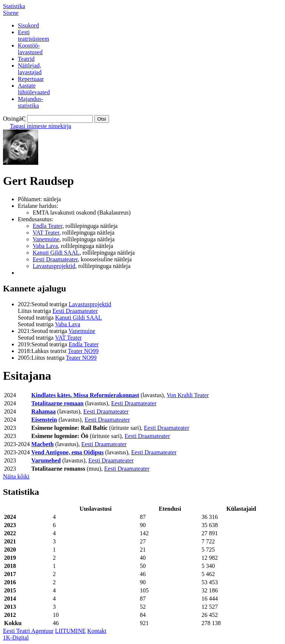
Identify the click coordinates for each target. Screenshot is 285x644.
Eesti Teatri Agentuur (28, 631)
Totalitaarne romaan (57, 403)
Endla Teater (47, 226)
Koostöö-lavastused (30, 49)
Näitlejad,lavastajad (30, 69)
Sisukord (28, 25)
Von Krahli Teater (188, 395)
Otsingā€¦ (14, 119)
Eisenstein (44, 420)
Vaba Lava (45, 246)
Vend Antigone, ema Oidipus (67, 452)
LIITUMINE (70, 631)
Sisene (11, 13)
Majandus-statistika (30, 102)
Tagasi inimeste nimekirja (41, 126)
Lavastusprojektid (54, 266)
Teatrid (26, 59)
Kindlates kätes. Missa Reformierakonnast (85, 395)
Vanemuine (46, 239)
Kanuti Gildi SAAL (56, 253)
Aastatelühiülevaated (34, 89)
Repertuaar (31, 79)
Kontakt (97, 631)
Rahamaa (43, 411)
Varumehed (46, 460)
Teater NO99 (83, 351)
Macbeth (42, 444)
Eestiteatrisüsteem (33, 35)
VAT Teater (46, 233)
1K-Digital (16, 638)
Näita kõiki (16, 476)
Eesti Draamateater (55, 259)
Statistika (14, 6)
